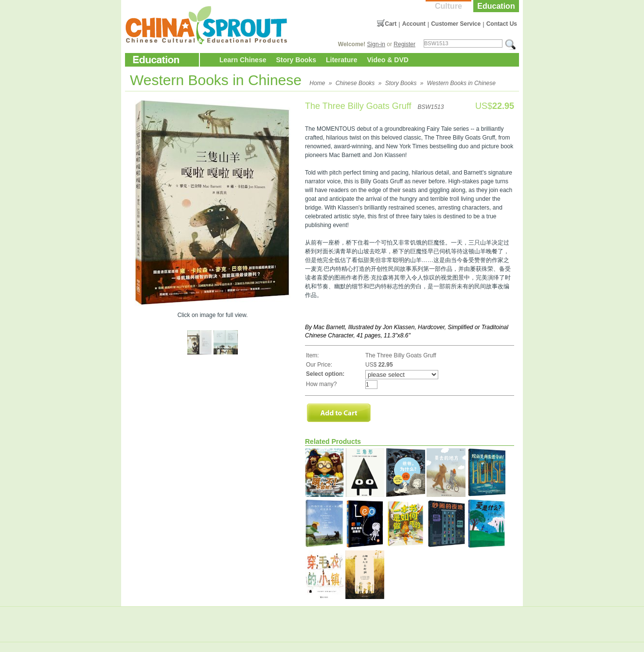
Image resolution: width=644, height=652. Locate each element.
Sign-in (376, 44)
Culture (448, 6)
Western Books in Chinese (461, 83)
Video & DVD (388, 60)
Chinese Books (355, 83)
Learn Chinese (243, 60)
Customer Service (456, 24)
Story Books (296, 60)
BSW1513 (430, 107)
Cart (391, 24)
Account (414, 24)
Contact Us (502, 24)
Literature (342, 60)
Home (317, 83)
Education (496, 6)
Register (404, 44)
